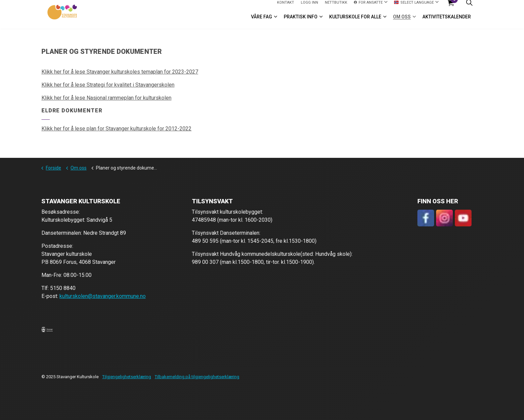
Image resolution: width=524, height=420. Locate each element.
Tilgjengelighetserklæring (127, 377)
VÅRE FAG (261, 21)
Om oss (402, 21)
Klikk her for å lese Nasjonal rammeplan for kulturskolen (106, 98)
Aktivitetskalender (447, 21)
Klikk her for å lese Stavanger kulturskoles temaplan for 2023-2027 (120, 72)
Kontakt (286, 7)
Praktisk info (301, 21)
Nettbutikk (336, 7)
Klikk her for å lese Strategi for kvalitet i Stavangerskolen (108, 85)
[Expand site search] (469, 7)
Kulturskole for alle (355, 21)
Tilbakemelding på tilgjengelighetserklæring (197, 377)
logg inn (309, 7)
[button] (47, 329)
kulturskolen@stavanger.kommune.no (103, 296)
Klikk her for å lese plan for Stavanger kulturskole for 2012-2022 (116, 129)
